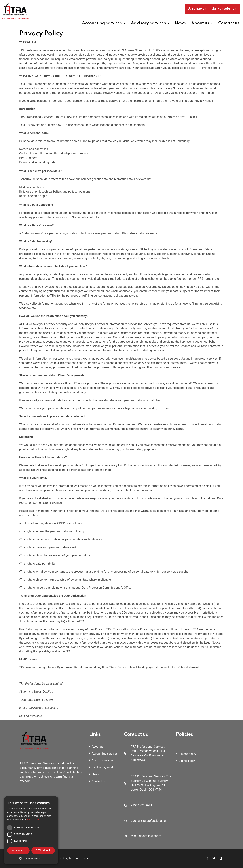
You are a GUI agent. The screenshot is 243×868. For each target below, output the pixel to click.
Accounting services (104, 23)
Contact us (229, 23)
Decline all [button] (43, 850)
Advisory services (150, 23)
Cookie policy (186, 761)
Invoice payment (101, 767)
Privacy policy (186, 754)
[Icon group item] (207, 858)
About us (202, 23)
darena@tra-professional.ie (148, 821)
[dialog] (31, 830)
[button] (105, 23)
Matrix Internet (79, 858)
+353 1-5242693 (141, 805)
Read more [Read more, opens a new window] (33, 820)
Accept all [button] (18, 850)
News (180, 23)
